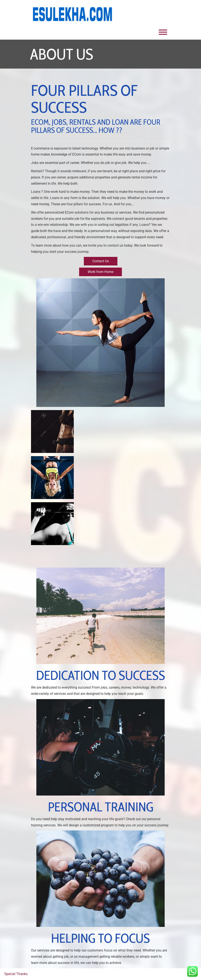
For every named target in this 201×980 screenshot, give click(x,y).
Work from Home (100, 272)
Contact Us (101, 261)
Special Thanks (16, 974)
